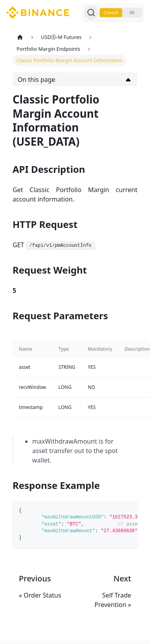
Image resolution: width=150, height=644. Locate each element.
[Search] (91, 13)
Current (111, 13)
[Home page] (20, 37)
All (132, 13)
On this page (37, 80)
